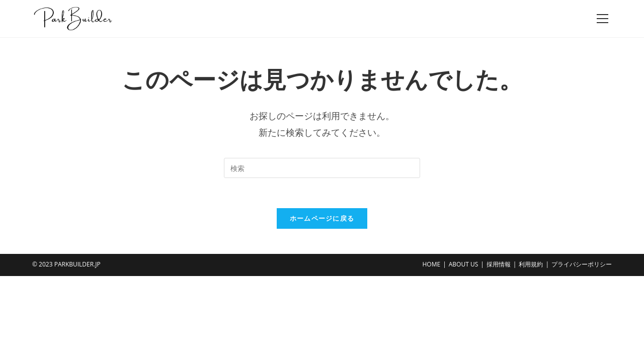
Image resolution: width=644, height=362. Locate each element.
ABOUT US (463, 264)
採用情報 (499, 264)
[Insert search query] (322, 168)
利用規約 (531, 264)
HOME (431, 264)
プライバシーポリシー (582, 264)
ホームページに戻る (322, 218)
